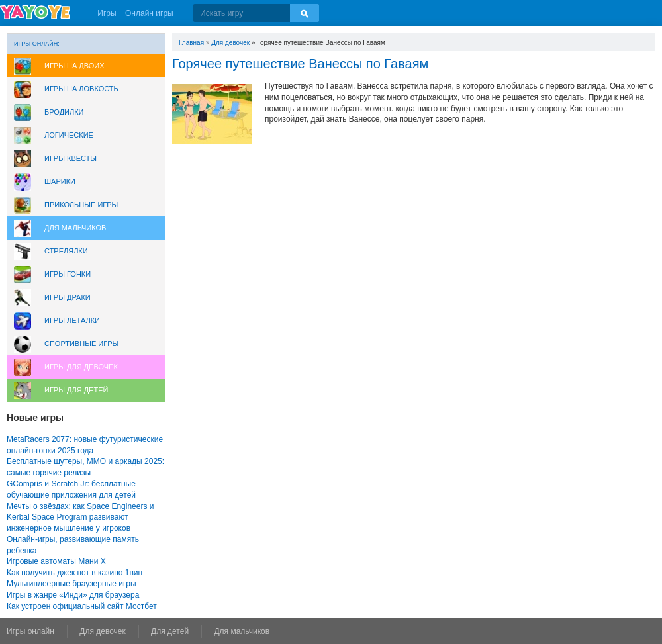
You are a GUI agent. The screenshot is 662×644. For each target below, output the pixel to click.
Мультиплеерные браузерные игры (71, 584)
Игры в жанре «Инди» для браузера (73, 595)
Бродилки (64, 112)
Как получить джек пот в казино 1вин (74, 573)
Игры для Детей (76, 390)
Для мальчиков (75, 228)
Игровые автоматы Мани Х (56, 561)
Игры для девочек (81, 367)
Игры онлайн (30, 631)
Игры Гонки (68, 274)
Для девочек (230, 43)
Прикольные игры (81, 205)
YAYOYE (35, 12)
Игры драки (68, 297)
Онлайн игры (149, 13)
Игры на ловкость (81, 89)
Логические (69, 135)
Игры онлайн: (37, 44)
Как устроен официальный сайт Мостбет (82, 606)
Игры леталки (72, 320)
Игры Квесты (71, 158)
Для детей (170, 631)
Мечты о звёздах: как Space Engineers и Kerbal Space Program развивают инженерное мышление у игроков (80, 518)
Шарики (60, 181)
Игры (107, 13)
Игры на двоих (74, 66)
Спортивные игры (81, 344)
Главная (191, 43)
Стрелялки (66, 251)
